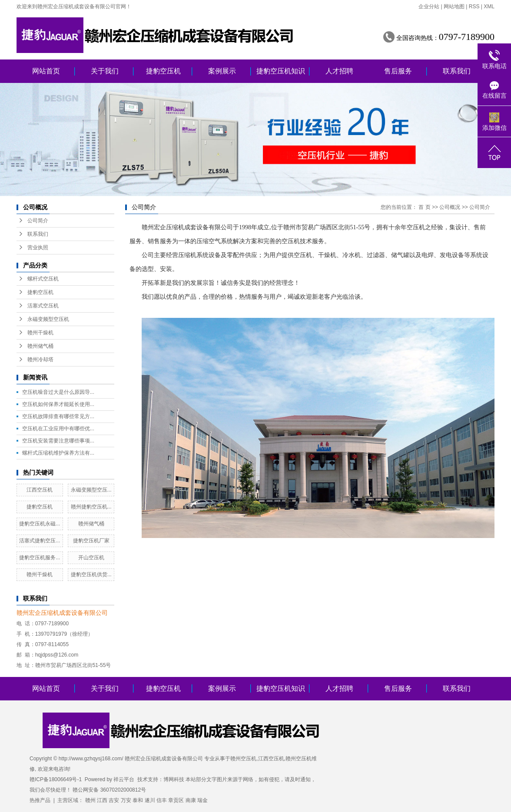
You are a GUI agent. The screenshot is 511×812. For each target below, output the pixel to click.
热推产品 (40, 800)
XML (489, 7)
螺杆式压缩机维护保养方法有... (58, 453)
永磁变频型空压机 (48, 319)
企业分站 (429, 7)
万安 (126, 800)
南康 (191, 800)
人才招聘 (339, 71)
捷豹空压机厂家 (91, 541)
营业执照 (38, 248)
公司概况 (450, 207)
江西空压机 (40, 490)
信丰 (162, 800)
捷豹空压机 (163, 71)
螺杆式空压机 (43, 279)
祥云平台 (124, 779)
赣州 (90, 800)
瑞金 (202, 800)
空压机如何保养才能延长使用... (58, 404)
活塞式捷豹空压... (40, 541)
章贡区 (176, 800)
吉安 (114, 800)
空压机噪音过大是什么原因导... (58, 392)
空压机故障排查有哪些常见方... (58, 416)
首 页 (424, 207)
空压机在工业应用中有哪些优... (58, 429)
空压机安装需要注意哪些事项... (58, 441)
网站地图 (454, 7)
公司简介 (38, 221)
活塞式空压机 (43, 306)
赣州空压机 (243, 759)
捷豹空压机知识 (281, 71)
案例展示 (222, 71)
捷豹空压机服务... (40, 558)
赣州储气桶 (40, 346)
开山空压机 (91, 558)
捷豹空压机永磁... (40, 524)
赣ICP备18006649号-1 (56, 779)
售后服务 (398, 71)
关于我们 (105, 71)
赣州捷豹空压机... (91, 507)
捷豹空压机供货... (91, 574)
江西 (102, 800)
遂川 (150, 800)
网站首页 (46, 71)
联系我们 (457, 71)
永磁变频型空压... (91, 490)
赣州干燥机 (40, 333)
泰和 (138, 800)
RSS (474, 7)
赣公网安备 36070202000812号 (109, 790)
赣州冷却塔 (40, 360)
